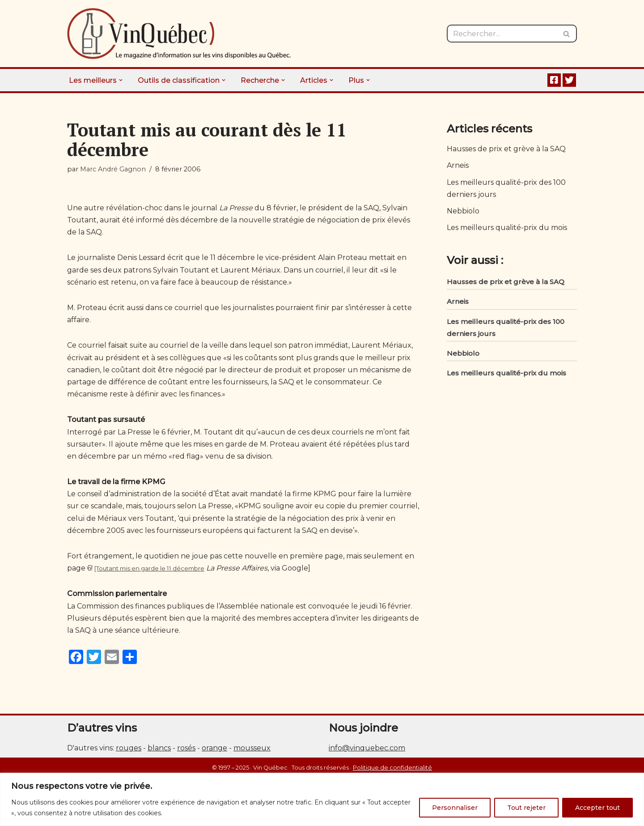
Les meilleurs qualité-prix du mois (507, 228)
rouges (129, 748)
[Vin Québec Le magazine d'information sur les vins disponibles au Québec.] (179, 34)
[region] (322, 799)
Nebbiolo (463, 211)
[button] (121, 80)
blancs (159, 748)
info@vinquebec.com (367, 748)
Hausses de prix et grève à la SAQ (506, 149)
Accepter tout (597, 808)
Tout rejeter (526, 808)
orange (214, 748)
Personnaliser (455, 808)
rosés (186, 748)
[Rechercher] (502, 34)
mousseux (252, 748)
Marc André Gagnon (113, 169)
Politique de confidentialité (392, 768)
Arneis (458, 165)
